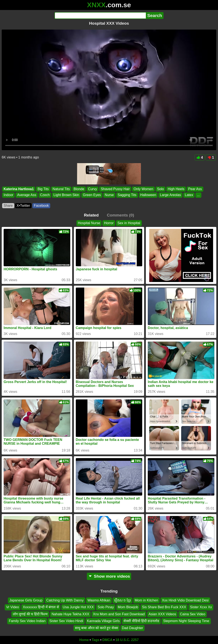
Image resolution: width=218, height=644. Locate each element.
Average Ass (27, 195)
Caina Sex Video (193, 614)
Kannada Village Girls (103, 621)
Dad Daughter (133, 628)
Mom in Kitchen (146, 600)
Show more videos (109, 576)
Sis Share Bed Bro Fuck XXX (164, 607)
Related (91, 215)
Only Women (143, 189)
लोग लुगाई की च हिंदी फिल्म (30, 614)
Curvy (93, 189)
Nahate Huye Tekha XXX (70, 614)
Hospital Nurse (89, 223)
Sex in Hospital (129, 223)
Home (84, 640)
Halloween (148, 195)
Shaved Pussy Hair (115, 189)
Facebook (41, 206)
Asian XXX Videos (162, 614)
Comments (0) (120, 215)
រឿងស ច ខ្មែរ (123, 600)
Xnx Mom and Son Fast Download (119, 614)
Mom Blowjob (128, 607)
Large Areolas (170, 195)
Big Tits (43, 189)
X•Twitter (23, 206)
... (198, 195)
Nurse (109, 195)
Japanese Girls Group (26, 600)
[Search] (100, 16)
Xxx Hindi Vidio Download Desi (185, 600)
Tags (96, 640)
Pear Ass (195, 189)
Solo (161, 189)
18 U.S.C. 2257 (127, 640)
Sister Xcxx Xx (201, 607)
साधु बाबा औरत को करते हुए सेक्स (97, 628)
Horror (109, 223)
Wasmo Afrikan (99, 600)
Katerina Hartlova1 (19, 189)
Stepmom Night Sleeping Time (186, 621)
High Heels (176, 189)
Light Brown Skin (66, 195)
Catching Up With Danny (65, 600)
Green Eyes (92, 195)
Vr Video (13, 607)
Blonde (79, 189)
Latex (189, 195)
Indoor (8, 195)
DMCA (107, 640)
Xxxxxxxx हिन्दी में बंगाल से (41, 607)
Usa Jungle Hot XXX (78, 607)
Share (8, 206)
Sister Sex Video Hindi (66, 621)
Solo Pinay (106, 607)
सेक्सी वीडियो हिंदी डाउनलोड (141, 621)
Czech (45, 195)
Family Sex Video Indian (27, 621)
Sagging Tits (127, 195)
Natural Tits (61, 189)
